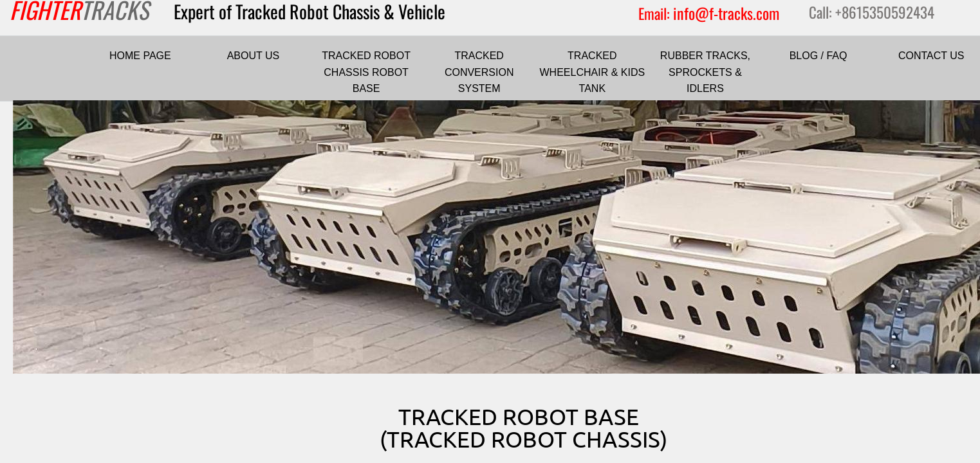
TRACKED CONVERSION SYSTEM (479, 72)
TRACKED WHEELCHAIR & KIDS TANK (593, 72)
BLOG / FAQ (818, 56)
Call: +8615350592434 (872, 12)
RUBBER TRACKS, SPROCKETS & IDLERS (705, 72)
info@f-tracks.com (726, 13)
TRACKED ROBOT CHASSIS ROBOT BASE (366, 72)
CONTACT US (931, 56)
